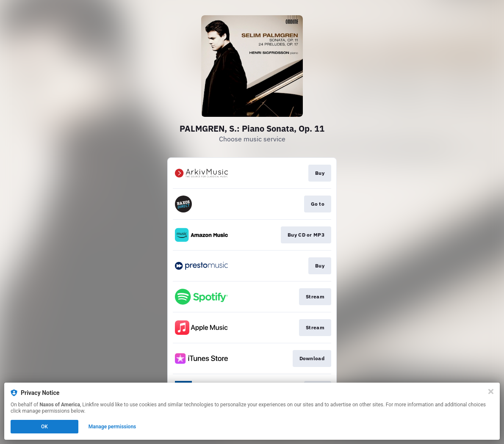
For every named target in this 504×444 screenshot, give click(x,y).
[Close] (491, 392)
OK (44, 427)
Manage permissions (112, 427)
